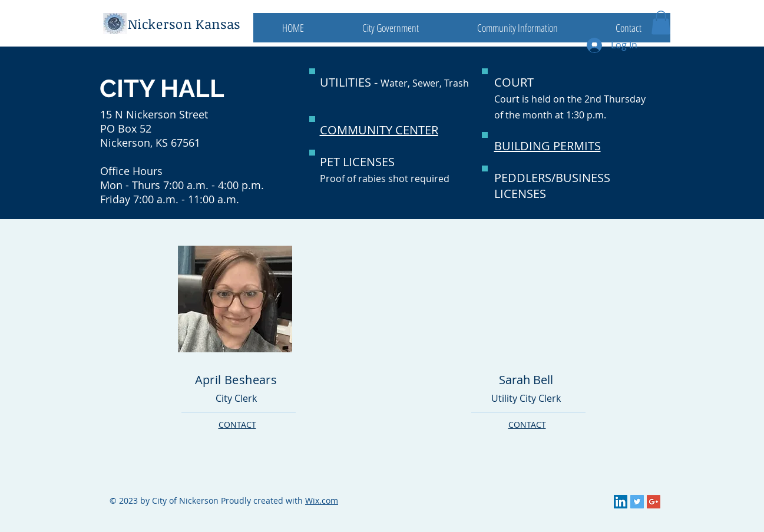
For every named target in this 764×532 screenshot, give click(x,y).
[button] (391, 28)
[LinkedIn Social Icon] (621, 502)
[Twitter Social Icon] (637, 502)
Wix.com (322, 500)
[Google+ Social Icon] (654, 502)
